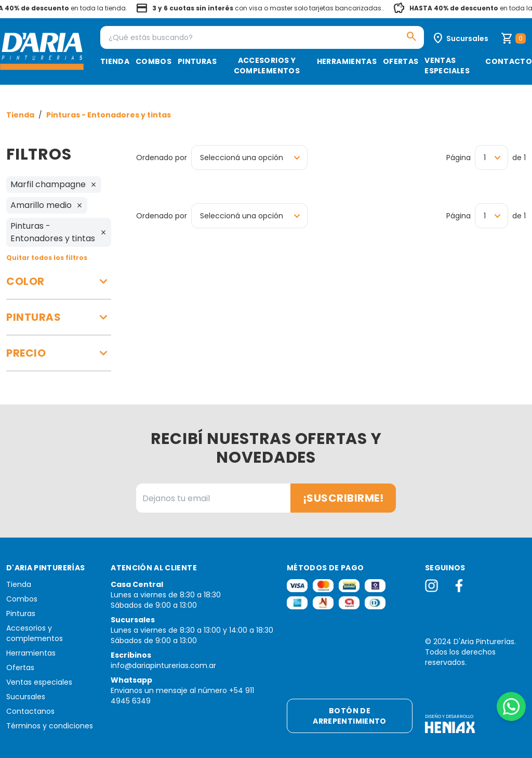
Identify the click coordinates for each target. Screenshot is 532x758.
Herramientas (347, 61)
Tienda (115, 61)
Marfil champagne (54, 184)
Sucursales (26, 697)
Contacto (509, 61)
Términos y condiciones (50, 726)
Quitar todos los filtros (47, 258)
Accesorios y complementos (267, 66)
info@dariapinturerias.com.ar (163, 665)
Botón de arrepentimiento (349, 716)
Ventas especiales (447, 66)
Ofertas (401, 61)
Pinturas (197, 61)
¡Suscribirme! (343, 498)
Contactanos (30, 711)
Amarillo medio (47, 205)
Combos (154, 61)
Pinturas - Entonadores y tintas (109, 115)
